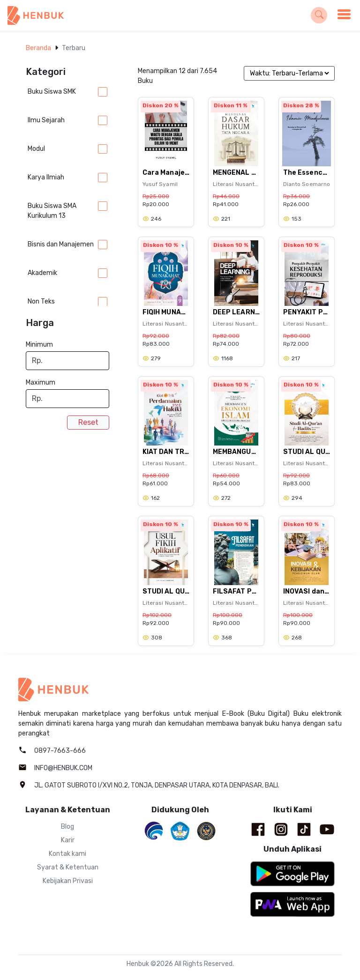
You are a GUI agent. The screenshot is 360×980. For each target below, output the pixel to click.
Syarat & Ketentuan (68, 867)
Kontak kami (67, 854)
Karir (68, 840)
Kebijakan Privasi (68, 881)
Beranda (38, 48)
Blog (67, 827)
